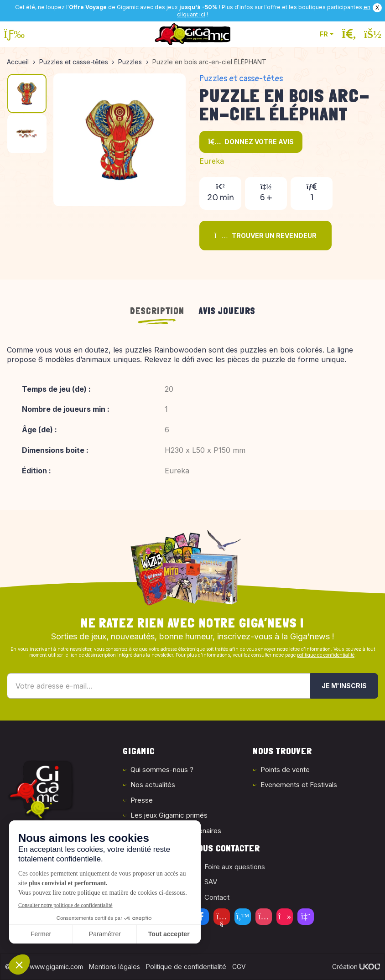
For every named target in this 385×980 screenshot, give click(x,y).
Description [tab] (157, 311)
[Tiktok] (285, 917)
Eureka (212, 161)
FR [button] (324, 34)
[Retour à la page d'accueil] (192, 34)
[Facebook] (201, 917)
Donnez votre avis (251, 142)
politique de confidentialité (326, 655)
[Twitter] (243, 917)
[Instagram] (264, 917)
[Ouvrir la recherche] (349, 34)
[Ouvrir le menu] (14, 34)
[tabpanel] (192, 417)
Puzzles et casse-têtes (241, 79)
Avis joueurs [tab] (227, 311)
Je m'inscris (344, 686)
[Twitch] (306, 917)
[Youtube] (222, 917)
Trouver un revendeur (265, 236)
